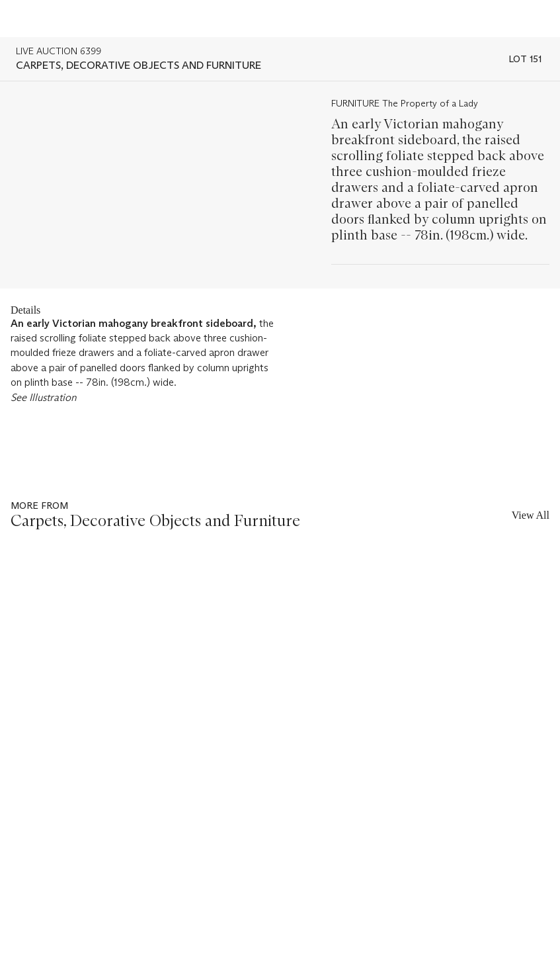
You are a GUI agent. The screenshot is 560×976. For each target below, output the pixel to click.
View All (531, 515)
